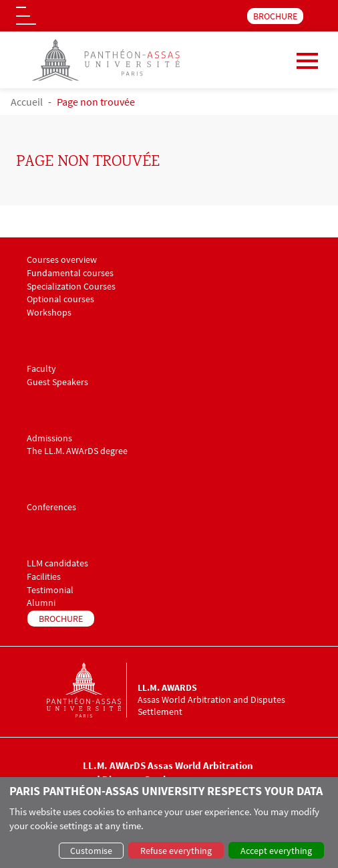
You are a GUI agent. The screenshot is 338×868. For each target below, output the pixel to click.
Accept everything (276, 851)
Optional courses (60, 299)
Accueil (27, 102)
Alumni (41, 603)
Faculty (41, 369)
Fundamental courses (70, 273)
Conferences (51, 507)
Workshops (49, 313)
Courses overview (62, 260)
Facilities (44, 577)
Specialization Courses (71, 287)
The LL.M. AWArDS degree (77, 451)
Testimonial (50, 590)
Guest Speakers (57, 382)
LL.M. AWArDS (167, 687)
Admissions (49, 438)
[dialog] (169, 823)
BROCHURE (275, 16)
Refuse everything (176, 851)
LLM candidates (57, 563)
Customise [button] (91, 851)
